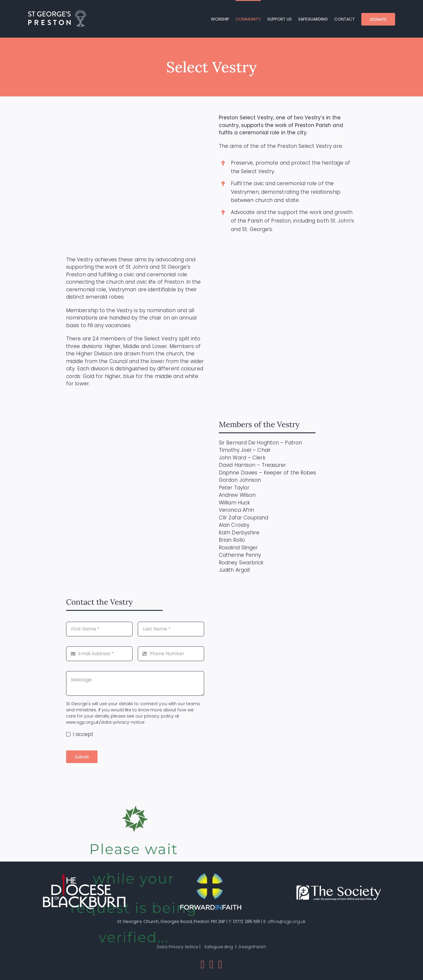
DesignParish (252, 947)
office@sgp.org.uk (287, 922)
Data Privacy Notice (178, 947)
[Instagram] (220, 964)
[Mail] (211, 964)
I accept (83, 734)
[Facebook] (203, 964)
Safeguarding (219, 947)
